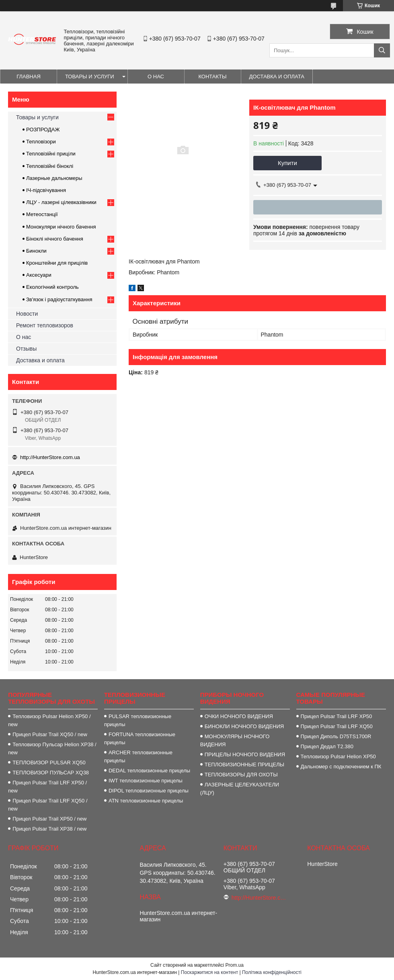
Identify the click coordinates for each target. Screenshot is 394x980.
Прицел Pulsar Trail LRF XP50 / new (47, 787)
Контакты (212, 77)
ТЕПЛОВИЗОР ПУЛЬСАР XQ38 (51, 773)
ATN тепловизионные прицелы (146, 801)
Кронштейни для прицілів (57, 263)
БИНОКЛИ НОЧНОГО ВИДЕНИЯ (244, 726)
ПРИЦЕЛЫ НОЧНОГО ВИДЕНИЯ (245, 754)
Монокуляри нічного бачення (61, 227)
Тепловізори (41, 142)
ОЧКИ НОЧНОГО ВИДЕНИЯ (239, 716)
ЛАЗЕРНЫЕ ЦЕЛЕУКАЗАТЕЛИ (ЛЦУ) (240, 789)
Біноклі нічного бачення (55, 239)
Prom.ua (235, 965)
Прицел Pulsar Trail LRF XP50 (337, 716)
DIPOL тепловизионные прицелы (149, 791)
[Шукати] (382, 50)
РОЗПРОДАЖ (43, 130)
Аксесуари (39, 275)
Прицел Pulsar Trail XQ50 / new (50, 734)
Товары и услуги (90, 77)
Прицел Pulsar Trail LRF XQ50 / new (48, 805)
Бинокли (36, 251)
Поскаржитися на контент (209, 972)
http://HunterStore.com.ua (50, 457)
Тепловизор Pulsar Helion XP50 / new (49, 720)
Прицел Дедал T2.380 (327, 746)
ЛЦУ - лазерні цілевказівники (61, 202)
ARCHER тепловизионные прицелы (138, 756)
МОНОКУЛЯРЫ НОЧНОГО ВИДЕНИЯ (235, 740)
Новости (27, 314)
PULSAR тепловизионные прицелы (138, 720)
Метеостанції (42, 214)
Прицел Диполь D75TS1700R (336, 736)
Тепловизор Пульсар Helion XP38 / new (52, 748)
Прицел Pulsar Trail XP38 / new (49, 829)
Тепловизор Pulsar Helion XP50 (338, 756)
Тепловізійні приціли (51, 154)
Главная (29, 77)
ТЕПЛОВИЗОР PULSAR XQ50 (49, 763)
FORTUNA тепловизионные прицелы (140, 738)
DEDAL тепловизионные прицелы (149, 771)
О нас (156, 77)
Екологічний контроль (52, 287)
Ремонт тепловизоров (45, 325)
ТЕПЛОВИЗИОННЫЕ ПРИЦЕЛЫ (244, 765)
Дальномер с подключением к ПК (341, 767)
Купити (287, 163)
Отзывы (26, 349)
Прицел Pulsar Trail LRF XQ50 (337, 726)
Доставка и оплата (277, 77)
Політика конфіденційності (272, 972)
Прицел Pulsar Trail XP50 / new (49, 819)
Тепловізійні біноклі (50, 166)
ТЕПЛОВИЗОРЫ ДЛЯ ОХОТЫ (241, 775)
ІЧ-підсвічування (46, 190)
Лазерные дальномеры (54, 178)
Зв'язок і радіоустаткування (59, 299)
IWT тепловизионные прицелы (146, 781)
